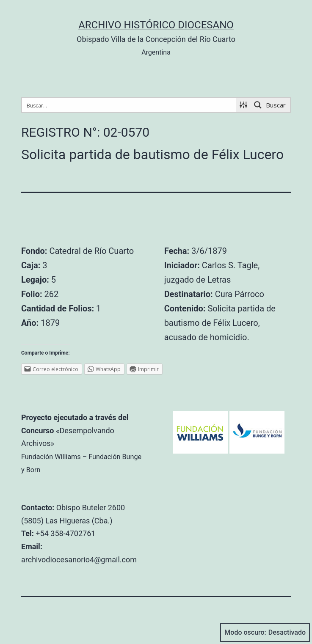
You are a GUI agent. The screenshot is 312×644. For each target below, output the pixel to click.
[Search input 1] (130, 105)
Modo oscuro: (265, 633)
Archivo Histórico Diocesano (156, 25)
